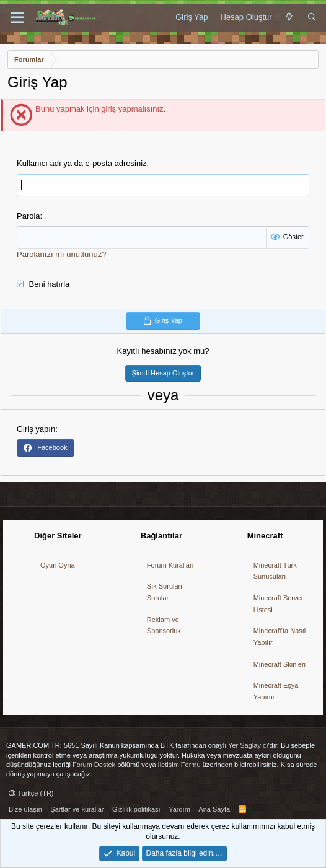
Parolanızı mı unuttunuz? (62, 254)
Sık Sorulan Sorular (165, 592)
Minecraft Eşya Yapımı (276, 691)
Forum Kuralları (170, 565)
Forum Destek (94, 765)
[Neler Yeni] (290, 17)
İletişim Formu (179, 765)
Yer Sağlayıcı (248, 745)
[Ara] (312, 17)
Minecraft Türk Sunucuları (275, 571)
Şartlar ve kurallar (77, 809)
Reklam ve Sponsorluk (164, 625)
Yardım (179, 809)
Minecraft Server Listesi (279, 604)
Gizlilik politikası (136, 809)
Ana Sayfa (214, 809)
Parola (29, 216)
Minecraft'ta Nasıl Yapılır (280, 637)
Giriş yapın (36, 429)
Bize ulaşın (25, 809)
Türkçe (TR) (31, 793)
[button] (17, 18)
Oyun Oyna (58, 565)
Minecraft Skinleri (280, 664)
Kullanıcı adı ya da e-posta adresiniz (82, 163)
